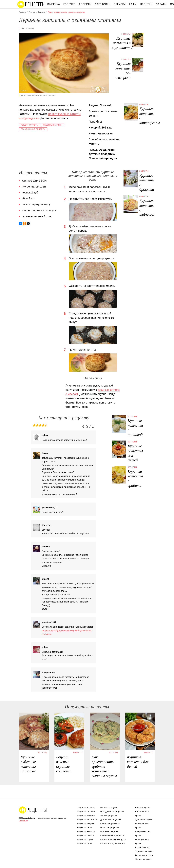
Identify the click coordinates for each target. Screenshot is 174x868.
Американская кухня (143, 833)
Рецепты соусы (85, 839)
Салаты (161, 4)
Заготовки (103, 4)
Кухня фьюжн (142, 847)
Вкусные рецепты (110, 831)
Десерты (85, 4)
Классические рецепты (112, 835)
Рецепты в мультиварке (113, 843)
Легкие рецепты (109, 816)
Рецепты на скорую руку (113, 839)
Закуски (120, 4)
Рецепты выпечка (86, 808)
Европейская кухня (142, 814)
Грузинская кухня (144, 855)
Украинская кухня (145, 851)
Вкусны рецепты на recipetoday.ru (31, 4)
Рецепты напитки (86, 831)
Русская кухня (143, 808)
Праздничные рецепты (33, 129)
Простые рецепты (110, 827)
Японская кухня (144, 859)
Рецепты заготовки (87, 819)
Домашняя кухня (144, 819)
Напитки (146, 4)
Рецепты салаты (86, 835)
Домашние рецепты (111, 819)
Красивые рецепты (110, 823)
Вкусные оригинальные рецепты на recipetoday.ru (33, 810)
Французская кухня (142, 841)
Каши (133, 4)
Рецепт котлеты (30, 125)
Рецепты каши (85, 827)
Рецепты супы (85, 843)
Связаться (23, 821)
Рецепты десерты (86, 816)
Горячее (69, 4)
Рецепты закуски (86, 823)
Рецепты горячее (86, 812)
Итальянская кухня (142, 825)
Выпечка (54, 4)
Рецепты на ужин (53, 125)
